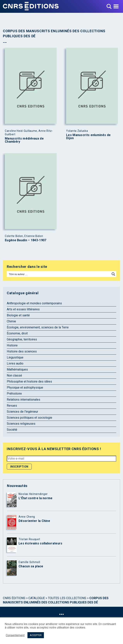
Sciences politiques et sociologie (29, 418)
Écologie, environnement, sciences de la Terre (38, 327)
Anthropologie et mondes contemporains (34, 303)
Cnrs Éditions (14, 598)
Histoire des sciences (22, 351)
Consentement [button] (15, 635)
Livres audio (15, 363)
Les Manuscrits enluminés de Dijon (88, 137)
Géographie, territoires (22, 339)
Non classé (14, 375)
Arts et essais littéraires (23, 309)
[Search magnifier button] (113, 274)
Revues (12, 406)
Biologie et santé (18, 315)
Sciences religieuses (21, 424)
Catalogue (37, 598)
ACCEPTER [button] (36, 635)
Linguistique (15, 357)
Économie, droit (17, 333)
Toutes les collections (67, 598)
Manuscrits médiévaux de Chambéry (24, 140)
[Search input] (59, 274)
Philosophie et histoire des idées (29, 381)
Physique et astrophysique (25, 388)
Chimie (11, 321)
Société (12, 430)
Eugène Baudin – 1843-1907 (26, 240)
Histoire (12, 345)
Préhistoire (14, 394)
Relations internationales (23, 400)
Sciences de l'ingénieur (22, 412)
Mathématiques (17, 369)
